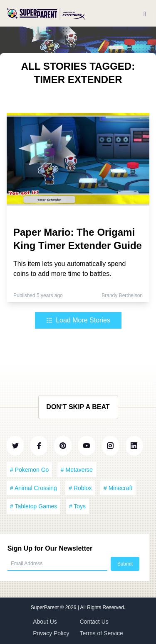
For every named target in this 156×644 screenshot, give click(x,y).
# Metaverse (77, 470)
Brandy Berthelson (122, 295)
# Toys (77, 506)
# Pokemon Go (29, 470)
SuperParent (46, 607)
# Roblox (80, 488)
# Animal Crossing (33, 488)
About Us (45, 622)
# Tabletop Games (33, 506)
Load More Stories (78, 320)
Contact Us (94, 622)
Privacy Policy (51, 633)
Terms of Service (102, 633)
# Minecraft (118, 488)
